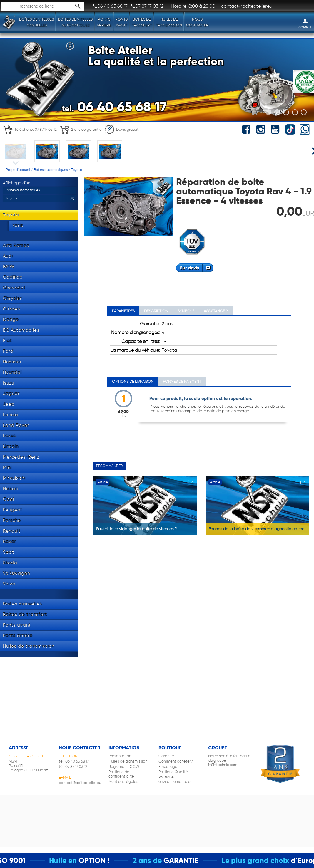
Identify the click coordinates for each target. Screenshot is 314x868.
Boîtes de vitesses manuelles (36, 22)
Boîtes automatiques (51, 170)
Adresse (19, 748)
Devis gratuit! (122, 129)
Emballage (168, 767)
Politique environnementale (174, 779)
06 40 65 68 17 (110, 6)
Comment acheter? (176, 761)
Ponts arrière (104, 22)
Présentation (120, 756)
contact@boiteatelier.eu (80, 783)
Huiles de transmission (169, 22)
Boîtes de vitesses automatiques (75, 22)
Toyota (77, 170)
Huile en (71, 861)
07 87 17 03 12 (147, 6)
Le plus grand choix (264, 861)
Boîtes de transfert (142, 22)
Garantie (166, 756)
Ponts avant (121, 22)
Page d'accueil (18, 170)
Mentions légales (123, 781)
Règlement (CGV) (124, 767)
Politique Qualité (173, 772)
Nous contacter (197, 22)
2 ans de (156, 861)
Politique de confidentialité (121, 774)
